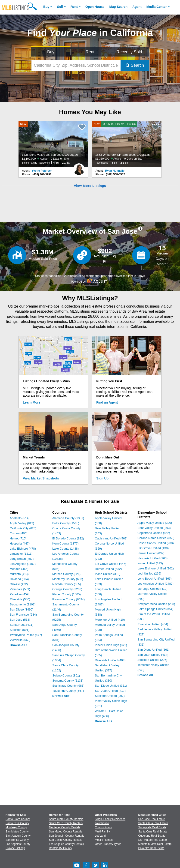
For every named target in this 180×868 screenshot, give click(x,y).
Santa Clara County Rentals (66, 819)
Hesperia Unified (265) (152, 558)
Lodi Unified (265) (149, 573)
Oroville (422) (19, 584)
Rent (74, 7)
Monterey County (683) (68, 579)
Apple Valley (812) (22, 523)
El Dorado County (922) (68, 538)
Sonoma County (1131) (68, 681)
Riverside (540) (20, 599)
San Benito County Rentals (66, 840)
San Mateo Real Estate (153, 840)
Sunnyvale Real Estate (152, 827)
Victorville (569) (20, 640)
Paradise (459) (20, 594)
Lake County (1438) (65, 549)
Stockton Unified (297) (110, 696)
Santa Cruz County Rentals (66, 823)
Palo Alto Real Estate (151, 848)
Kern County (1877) (65, 543)
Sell (60, 7)
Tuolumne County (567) (68, 691)
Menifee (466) (19, 569)
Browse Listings (15, 848)
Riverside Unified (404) (110, 660)
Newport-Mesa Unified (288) (156, 604)
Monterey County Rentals (65, 827)
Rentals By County (61, 848)
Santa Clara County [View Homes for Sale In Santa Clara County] (18, 819)
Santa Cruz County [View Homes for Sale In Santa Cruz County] (17, 823)
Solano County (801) (66, 675)
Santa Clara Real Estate (153, 823)
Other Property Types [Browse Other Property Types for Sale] (108, 844)
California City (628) (23, 528)
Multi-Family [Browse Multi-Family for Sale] (102, 832)
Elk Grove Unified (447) (110, 564)
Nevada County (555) (67, 584)
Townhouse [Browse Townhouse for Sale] (102, 823)
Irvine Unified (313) (108, 574)
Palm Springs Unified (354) (155, 609)
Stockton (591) (20, 630)
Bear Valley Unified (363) (154, 528)
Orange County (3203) (67, 589)
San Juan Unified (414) (153, 655)
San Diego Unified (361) (111, 686)
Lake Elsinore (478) (23, 549)
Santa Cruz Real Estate (153, 832)
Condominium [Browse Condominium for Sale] (103, 827)
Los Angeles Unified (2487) (155, 584)
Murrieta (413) (19, 574)
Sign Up (102, 478)
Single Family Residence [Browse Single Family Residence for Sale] (110, 819)
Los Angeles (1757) (23, 564)
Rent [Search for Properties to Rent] (90, 52)
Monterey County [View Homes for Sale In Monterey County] (16, 827)
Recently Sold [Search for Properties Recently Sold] (129, 52)
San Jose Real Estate (152, 819)
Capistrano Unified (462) (111, 538)
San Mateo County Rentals (66, 832)
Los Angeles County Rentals (67, 844)
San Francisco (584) (23, 615)
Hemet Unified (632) (108, 569)
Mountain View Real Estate (155, 844)
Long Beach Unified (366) (154, 579)
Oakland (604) (19, 579)
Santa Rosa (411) (22, 625)
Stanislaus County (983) (68, 686)
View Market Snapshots (41, 478)
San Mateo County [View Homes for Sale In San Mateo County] (17, 832)
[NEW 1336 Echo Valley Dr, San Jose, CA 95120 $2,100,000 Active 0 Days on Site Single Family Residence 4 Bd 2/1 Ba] (53, 144)
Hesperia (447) (20, 543)
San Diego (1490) (22, 609)
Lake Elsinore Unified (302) (156, 568)
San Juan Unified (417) (110, 691)
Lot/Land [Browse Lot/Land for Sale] (100, 836)
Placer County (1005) (67, 594)
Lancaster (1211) (21, 554)
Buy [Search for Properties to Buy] (51, 52)
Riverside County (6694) (68, 599)
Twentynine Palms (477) (26, 635)
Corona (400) (19, 533)
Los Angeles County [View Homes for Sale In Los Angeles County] (18, 844)
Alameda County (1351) (68, 518)
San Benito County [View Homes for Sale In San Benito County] (17, 840)
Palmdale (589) (20, 589)
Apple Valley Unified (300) (155, 523)
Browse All (18, 645)
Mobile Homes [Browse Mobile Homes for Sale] (104, 840)
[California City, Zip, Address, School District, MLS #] (76, 65)
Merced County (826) (66, 574)
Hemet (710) (18, 538)
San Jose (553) (20, 620)
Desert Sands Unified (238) (156, 543)
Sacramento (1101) (23, 604)
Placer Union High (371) (111, 645)
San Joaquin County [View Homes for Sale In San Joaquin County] (18, 836)
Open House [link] (95, 7)
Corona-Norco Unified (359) (156, 538)
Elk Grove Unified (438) (153, 548)
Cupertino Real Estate (152, 836)
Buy (46, 7)
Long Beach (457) (22, 559)
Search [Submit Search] (135, 65)
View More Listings (90, 186)
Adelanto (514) (20, 518)
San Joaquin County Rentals (67, 836)
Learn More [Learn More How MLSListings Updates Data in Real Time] (32, 402)
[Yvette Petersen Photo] (79, 167)
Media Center (157, 7)
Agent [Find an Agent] (137, 7)
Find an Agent (107, 402)
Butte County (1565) (66, 523)
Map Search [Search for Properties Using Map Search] (119, 7)
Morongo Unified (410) (110, 620)
